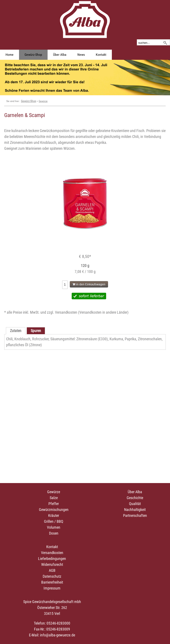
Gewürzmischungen (54, 510)
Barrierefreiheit (52, 582)
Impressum (52, 588)
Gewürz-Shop (33, 55)
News (81, 55)
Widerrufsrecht (52, 564)
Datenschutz (52, 576)
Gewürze (43, 101)
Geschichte (135, 498)
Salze (54, 498)
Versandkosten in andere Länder (103, 312)
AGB (52, 570)
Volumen (54, 527)
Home (10, 55)
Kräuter (54, 515)
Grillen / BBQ (54, 521)
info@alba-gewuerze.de (58, 635)
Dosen (54, 533)
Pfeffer (54, 504)
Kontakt (101, 55)
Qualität (135, 504)
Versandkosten (52, 553)
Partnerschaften (135, 515)
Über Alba (60, 55)
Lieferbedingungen (52, 559)
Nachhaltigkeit (135, 510)
